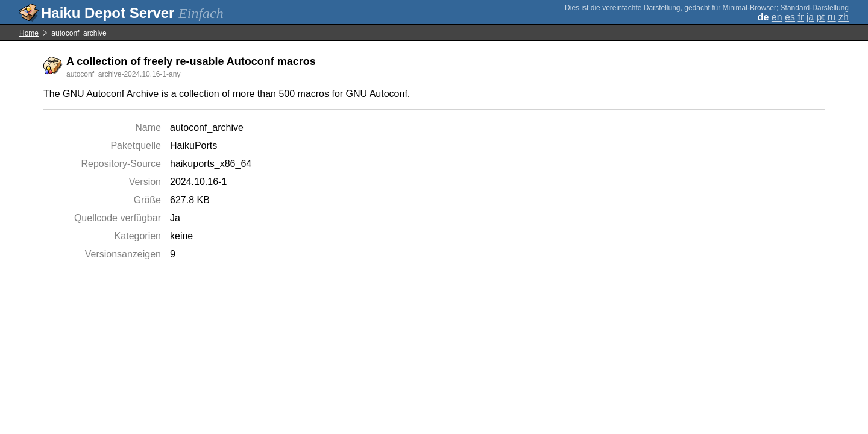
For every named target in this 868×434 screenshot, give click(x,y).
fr (800, 17)
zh (844, 17)
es (790, 17)
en (777, 17)
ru (831, 17)
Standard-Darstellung (815, 8)
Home (29, 33)
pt (821, 17)
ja (810, 17)
